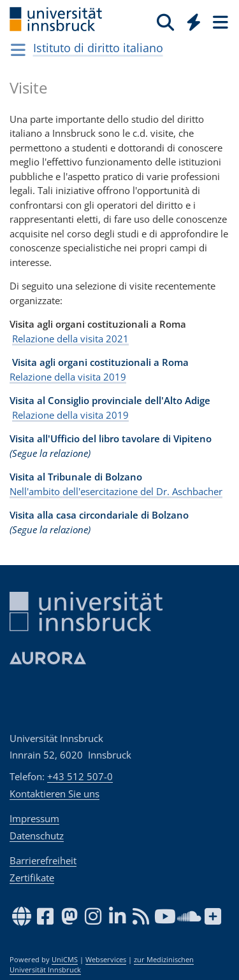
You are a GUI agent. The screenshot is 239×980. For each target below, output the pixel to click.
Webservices (106, 960)
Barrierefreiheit (43, 860)
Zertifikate (32, 878)
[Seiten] (219, 22)
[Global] (190, 20)
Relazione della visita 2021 (70, 339)
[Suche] (165, 22)
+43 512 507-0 (80, 776)
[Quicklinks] (194, 22)
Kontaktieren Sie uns (54, 794)
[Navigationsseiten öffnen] (18, 50)
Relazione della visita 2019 (68, 377)
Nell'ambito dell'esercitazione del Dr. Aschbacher (116, 491)
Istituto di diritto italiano (98, 48)
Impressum (34, 818)
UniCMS (65, 960)
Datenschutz (37, 836)
